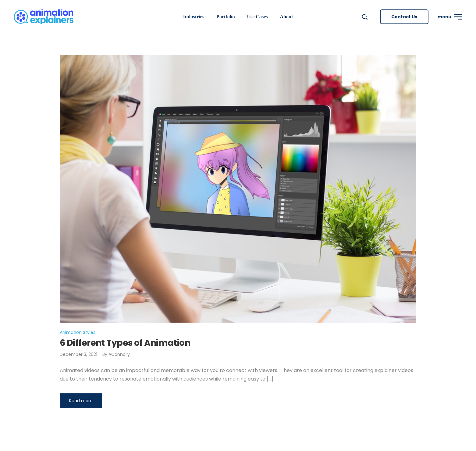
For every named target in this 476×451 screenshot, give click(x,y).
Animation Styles (78, 332)
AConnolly (119, 354)
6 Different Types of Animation (125, 343)
